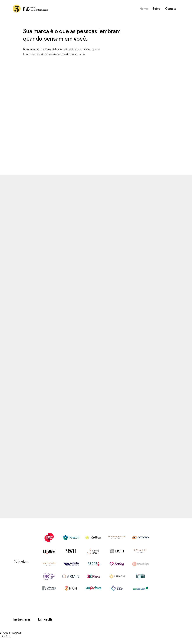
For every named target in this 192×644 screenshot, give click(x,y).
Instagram (21, 620)
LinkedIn (46, 620)
